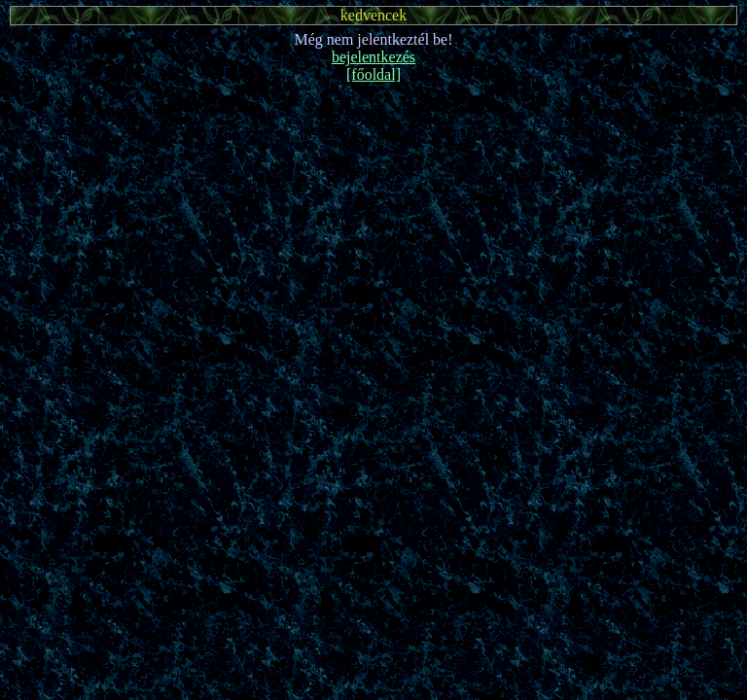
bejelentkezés (373, 57)
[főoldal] (373, 74)
